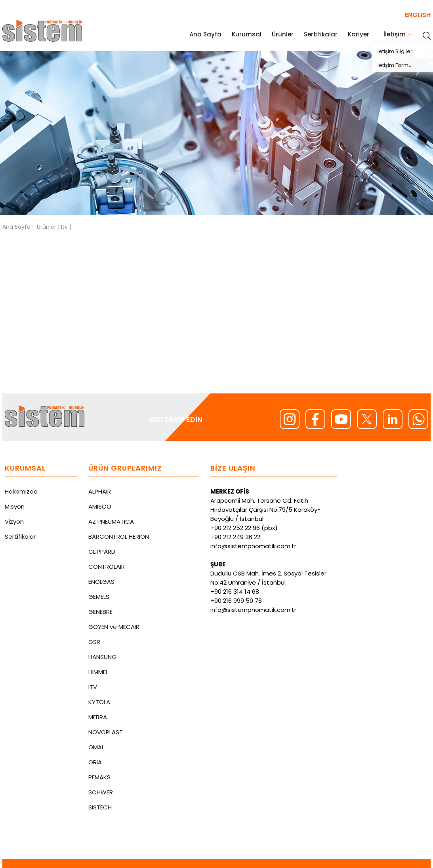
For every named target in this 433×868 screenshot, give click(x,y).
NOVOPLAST (106, 732)
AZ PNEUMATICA (111, 521)
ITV (93, 687)
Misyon (15, 506)
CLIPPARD (102, 552)
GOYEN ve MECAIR (114, 627)
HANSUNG (102, 657)
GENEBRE (100, 612)
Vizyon (14, 521)
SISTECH (100, 807)
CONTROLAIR (107, 567)
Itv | (66, 227)
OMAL (96, 747)
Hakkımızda (21, 491)
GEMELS (99, 597)
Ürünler (283, 34)
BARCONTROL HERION (119, 537)
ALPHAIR (100, 491)
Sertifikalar (321, 34)
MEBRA (98, 717)
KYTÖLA (99, 702)
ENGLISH (418, 15)
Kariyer (359, 34)
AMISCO (100, 506)
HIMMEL (98, 672)
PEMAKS (99, 777)
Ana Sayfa (205, 34)
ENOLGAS (101, 582)
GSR (94, 642)
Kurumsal (247, 34)
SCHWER (101, 792)
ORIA (95, 762)
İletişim (395, 34)
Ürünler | (49, 227)
